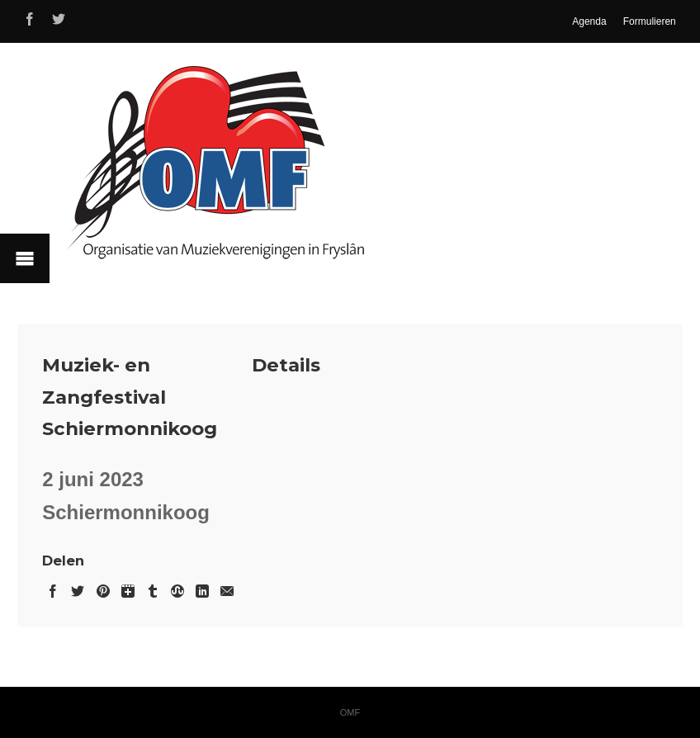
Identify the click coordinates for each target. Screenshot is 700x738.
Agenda (589, 21)
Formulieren (650, 21)
